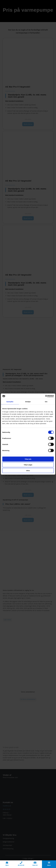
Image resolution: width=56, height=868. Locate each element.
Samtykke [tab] (10, 402)
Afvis (28, 470)
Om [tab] (46, 402)
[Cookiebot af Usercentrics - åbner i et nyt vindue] (45, 396)
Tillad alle (28, 459)
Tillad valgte (28, 465)
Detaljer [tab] (28, 402)
